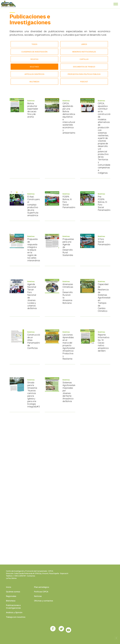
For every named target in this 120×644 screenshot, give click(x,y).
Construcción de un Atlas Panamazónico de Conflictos (32, 341)
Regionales (11, 596)
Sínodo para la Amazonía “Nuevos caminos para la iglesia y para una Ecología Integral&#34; (32, 395)
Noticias (38, 596)
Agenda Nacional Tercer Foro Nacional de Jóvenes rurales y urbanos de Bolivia (32, 296)
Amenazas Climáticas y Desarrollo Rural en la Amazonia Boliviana (68, 294)
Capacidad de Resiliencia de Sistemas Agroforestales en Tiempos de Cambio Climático (103, 298)
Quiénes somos (13, 592)
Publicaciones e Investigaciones (13, 607)
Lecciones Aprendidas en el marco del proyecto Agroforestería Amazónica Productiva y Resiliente (68, 347)
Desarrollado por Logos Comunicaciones (116, 638)
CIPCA (8, 4)
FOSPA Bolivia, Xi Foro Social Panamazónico (68, 202)
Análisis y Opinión (14, 612)
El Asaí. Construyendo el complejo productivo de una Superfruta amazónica (32, 206)
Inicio (9, 587)
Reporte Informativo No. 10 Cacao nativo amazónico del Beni (103, 343)
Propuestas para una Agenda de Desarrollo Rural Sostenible (68, 247)
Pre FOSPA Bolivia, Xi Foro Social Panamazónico (103, 203)
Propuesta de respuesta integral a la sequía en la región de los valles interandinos (32, 250)
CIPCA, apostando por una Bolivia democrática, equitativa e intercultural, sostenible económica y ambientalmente (68, 118)
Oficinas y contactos (44, 601)
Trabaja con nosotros (16, 617)
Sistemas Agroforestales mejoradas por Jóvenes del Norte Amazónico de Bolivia (68, 392)
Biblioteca (11, 601)
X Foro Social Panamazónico (103, 242)
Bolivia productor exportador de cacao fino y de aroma (32, 110)
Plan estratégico (42, 587)
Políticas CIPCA (41, 592)
